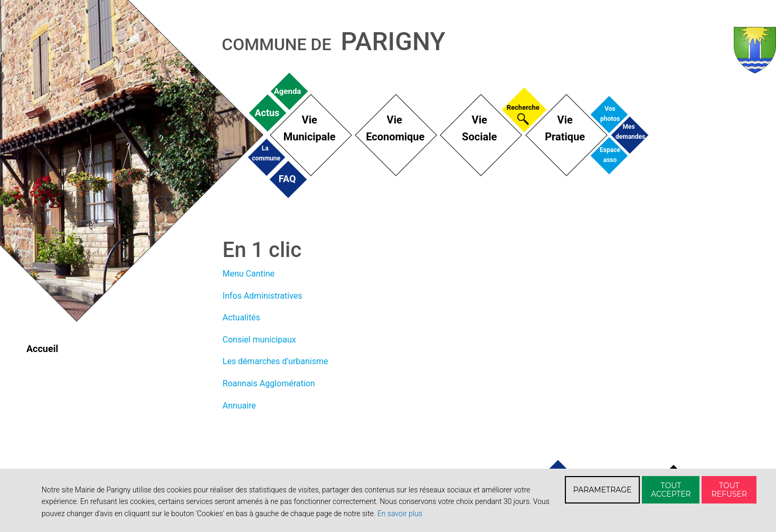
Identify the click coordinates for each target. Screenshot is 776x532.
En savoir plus (400, 514)
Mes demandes (629, 131)
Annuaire (239, 406)
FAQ (287, 179)
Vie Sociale (479, 128)
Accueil (42, 349)
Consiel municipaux (259, 340)
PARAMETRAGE (603, 490)
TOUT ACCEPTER (671, 490)
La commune (265, 153)
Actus (267, 112)
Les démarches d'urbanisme (276, 361)
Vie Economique (394, 128)
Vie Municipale (310, 128)
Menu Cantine (249, 274)
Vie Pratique (565, 128)
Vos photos (610, 113)
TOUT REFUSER (730, 490)
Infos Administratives (263, 296)
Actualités (242, 317)
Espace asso (610, 154)
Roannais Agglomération (269, 383)
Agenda (287, 91)
